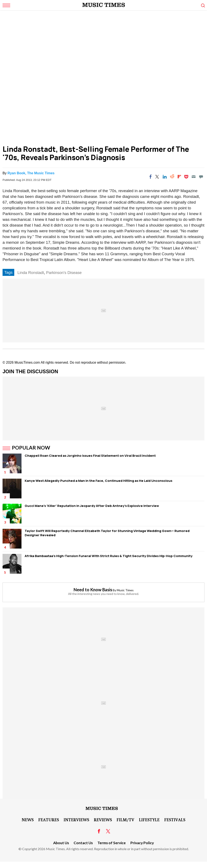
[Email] (194, 177)
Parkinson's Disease (64, 273)
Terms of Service (112, 843)
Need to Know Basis (93, 590)
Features (49, 820)
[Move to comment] (201, 177)
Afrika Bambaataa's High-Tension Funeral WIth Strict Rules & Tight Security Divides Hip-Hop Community (109, 556)
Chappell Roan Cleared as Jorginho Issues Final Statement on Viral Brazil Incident (90, 456)
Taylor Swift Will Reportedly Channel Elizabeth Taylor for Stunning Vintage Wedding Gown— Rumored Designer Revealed (107, 533)
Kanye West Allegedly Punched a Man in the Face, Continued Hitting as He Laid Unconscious (99, 481)
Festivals (175, 820)
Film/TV (125, 820)
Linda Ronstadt (31, 273)
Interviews (76, 820)
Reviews (103, 820)
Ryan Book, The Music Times (31, 173)
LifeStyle (149, 820)
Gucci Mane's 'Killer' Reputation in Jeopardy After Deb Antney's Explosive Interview (92, 506)
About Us (61, 843)
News (28, 820)
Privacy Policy (142, 843)
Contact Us (83, 843)
